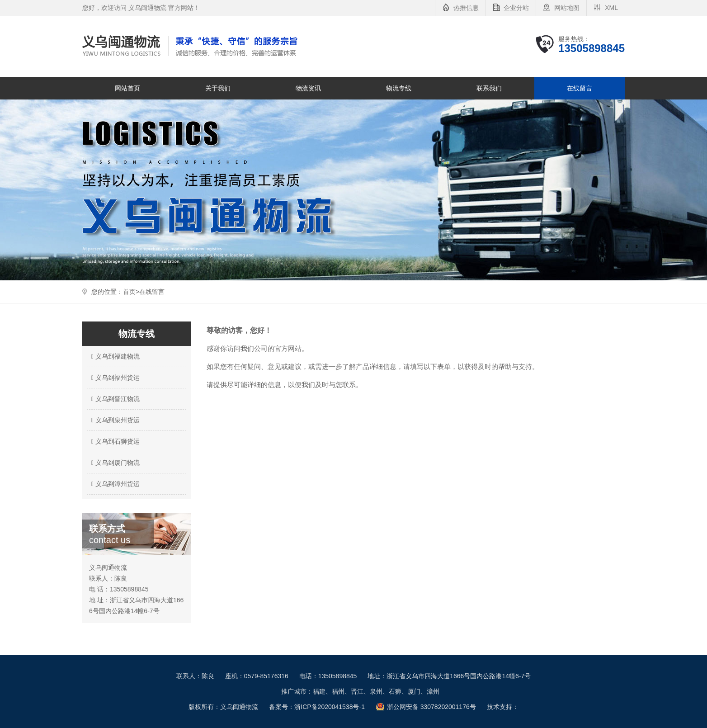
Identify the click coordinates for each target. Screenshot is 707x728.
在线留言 (580, 88)
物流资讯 (308, 88)
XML (611, 8)
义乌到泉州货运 (114, 420)
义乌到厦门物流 (114, 463)
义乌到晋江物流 (114, 399)
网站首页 (127, 88)
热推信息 (466, 8)
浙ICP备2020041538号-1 (330, 707)
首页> (131, 292)
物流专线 (399, 88)
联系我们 (489, 88)
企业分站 (516, 8)
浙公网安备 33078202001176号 (431, 707)
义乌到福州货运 (114, 378)
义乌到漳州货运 (114, 484)
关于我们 (218, 88)
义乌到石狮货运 (114, 441)
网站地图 (567, 8)
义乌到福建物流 (114, 356)
